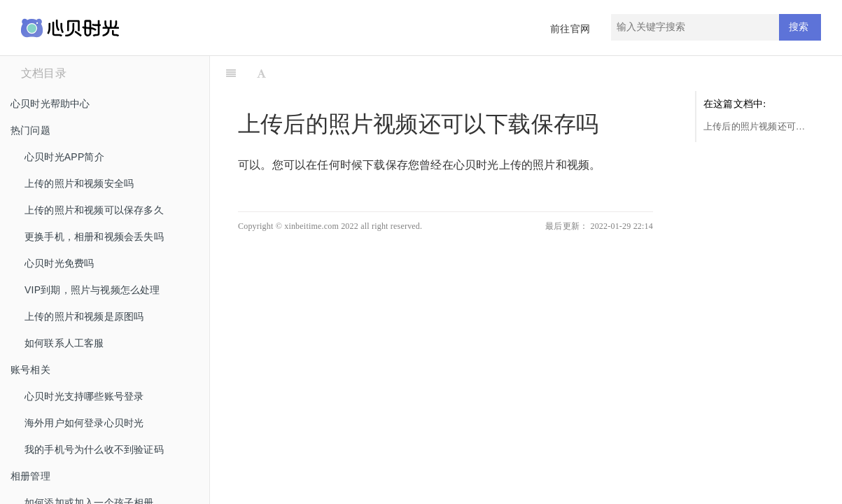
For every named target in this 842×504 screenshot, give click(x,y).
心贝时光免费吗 (59, 263)
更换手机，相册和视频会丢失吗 (94, 237)
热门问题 (30, 130)
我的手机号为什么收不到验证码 (94, 449)
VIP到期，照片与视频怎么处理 (92, 290)
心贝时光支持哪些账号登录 (84, 396)
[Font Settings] (261, 73)
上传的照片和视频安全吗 (79, 183)
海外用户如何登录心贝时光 (84, 423)
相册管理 (30, 476)
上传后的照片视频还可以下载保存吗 (759, 126)
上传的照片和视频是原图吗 (84, 316)
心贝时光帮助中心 (50, 104)
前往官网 (570, 29)
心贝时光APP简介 (64, 157)
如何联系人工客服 (64, 343)
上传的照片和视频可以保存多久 (94, 210)
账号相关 (30, 370)
